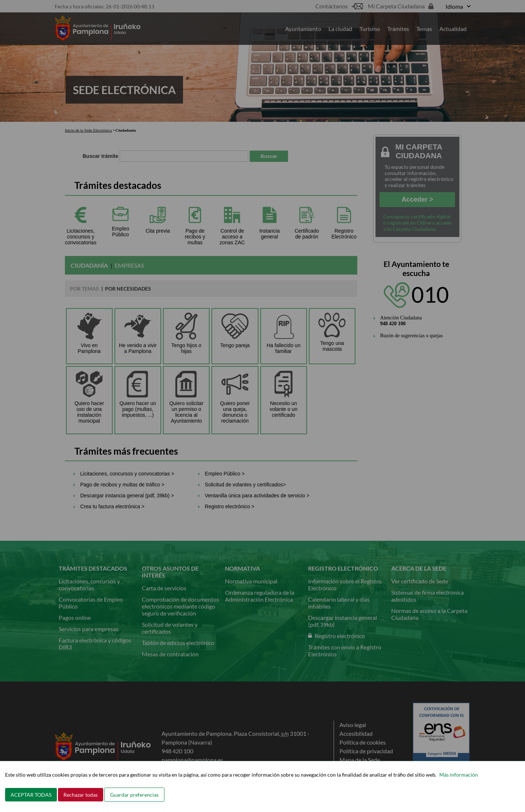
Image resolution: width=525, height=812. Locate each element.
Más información (459, 775)
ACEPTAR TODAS (31, 795)
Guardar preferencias (134, 795)
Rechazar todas (81, 795)
